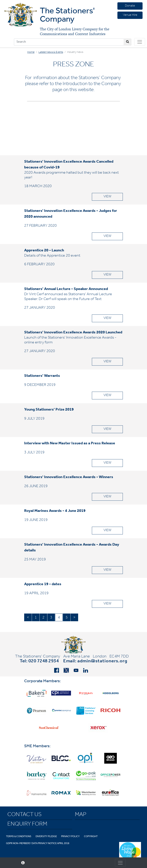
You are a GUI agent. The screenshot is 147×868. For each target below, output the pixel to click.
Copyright (91, 837)
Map (81, 815)
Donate (130, 6)
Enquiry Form (27, 825)
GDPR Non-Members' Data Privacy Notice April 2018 (38, 844)
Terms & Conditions (19, 837)
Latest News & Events (51, 52)
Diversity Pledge (46, 837)
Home (31, 52)
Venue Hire (130, 15)
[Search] (69, 42)
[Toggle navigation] (140, 42)
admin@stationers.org (102, 662)
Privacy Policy (70, 837)
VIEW (107, 197)
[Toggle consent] (120, 863)
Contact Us (24, 815)
